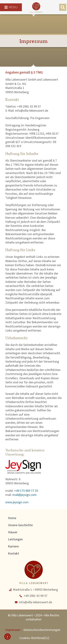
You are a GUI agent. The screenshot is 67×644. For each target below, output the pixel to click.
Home (12, 518)
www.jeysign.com (17, 502)
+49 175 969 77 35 (26, 491)
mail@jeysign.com (25, 495)
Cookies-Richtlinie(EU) (34, 638)
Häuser (13, 532)
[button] (63, 7)
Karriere (13, 546)
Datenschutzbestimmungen (42, 630)
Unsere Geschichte (20, 525)
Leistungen (15, 539)
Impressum (13, 630)
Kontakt (14, 554)
